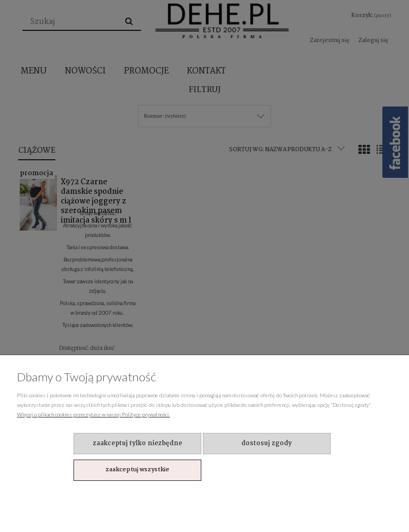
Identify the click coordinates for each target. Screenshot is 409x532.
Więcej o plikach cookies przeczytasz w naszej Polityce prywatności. (93, 414)
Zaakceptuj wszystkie (137, 470)
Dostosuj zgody (267, 443)
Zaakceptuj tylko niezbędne (137, 443)
